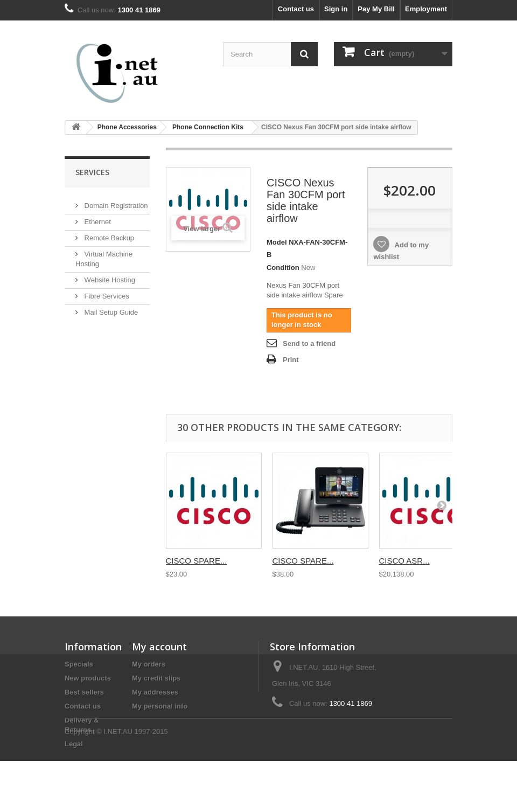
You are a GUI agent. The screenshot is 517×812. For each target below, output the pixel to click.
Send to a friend (309, 343)
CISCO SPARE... (197, 561)
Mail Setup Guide (110, 308)
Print (291, 360)
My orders (149, 664)
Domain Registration (115, 201)
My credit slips (156, 678)
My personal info (160, 706)
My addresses (155, 692)
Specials (79, 664)
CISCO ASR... (404, 561)
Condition (283, 268)
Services (92, 172)
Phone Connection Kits (208, 127)
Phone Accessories (127, 127)
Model (277, 242)
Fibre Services (106, 292)
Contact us (296, 9)
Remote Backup (108, 234)
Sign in (336, 9)
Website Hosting (109, 276)
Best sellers (84, 692)
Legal (74, 744)
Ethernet (97, 217)
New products (88, 678)
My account (159, 647)
